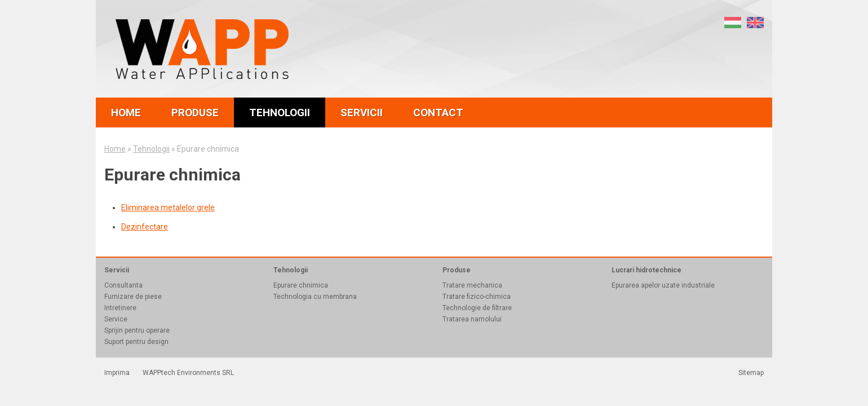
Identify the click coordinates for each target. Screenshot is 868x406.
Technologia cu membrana (315, 297)
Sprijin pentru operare (137, 330)
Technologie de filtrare (477, 308)
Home (115, 149)
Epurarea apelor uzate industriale (663, 285)
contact (438, 112)
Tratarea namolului (472, 319)
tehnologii (280, 112)
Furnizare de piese (133, 297)
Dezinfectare (145, 227)
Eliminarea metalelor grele (168, 208)
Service (116, 319)
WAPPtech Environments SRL (188, 373)
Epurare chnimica (301, 285)
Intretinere (120, 308)
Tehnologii (151, 149)
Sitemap (751, 373)
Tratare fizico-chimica (477, 297)
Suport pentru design (136, 342)
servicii (362, 112)
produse (195, 112)
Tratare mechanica (472, 285)
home (126, 112)
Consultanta (123, 285)
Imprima (117, 373)
